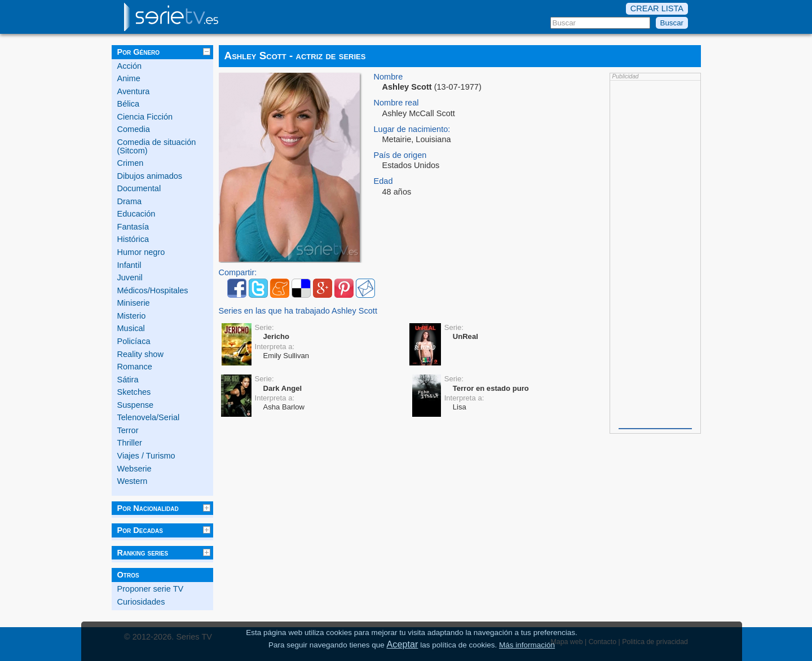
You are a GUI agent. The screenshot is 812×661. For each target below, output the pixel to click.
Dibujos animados (150, 176)
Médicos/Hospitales (153, 290)
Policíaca (134, 341)
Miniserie (134, 303)
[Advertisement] (655, 253)
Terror (128, 430)
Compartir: (238, 273)
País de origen (400, 155)
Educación (136, 214)
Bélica (129, 104)
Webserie (134, 469)
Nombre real (396, 103)
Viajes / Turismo (146, 456)
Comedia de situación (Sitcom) (157, 146)
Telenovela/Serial (149, 417)
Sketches (134, 392)
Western (133, 481)
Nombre (389, 77)
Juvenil (130, 277)
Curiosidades (141, 602)
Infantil (129, 265)
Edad (383, 181)
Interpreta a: (275, 347)
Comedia (134, 129)
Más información (527, 645)
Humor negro (141, 252)
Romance (135, 367)
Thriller (130, 443)
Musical (131, 328)
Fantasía (133, 227)
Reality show (140, 354)
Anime (129, 78)
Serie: (264, 327)
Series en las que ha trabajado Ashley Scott (298, 311)
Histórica (133, 239)
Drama (130, 201)
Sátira (128, 380)
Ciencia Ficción (145, 117)
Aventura (134, 91)
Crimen (131, 163)
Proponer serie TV (151, 589)
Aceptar (403, 644)
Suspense (136, 405)
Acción (130, 66)
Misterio (132, 316)
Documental (139, 188)
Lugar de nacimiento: (412, 129)
